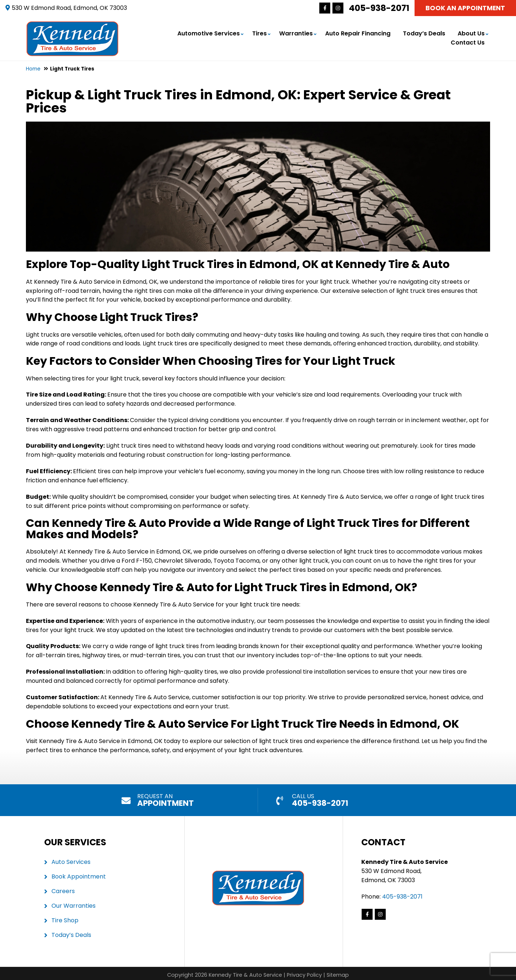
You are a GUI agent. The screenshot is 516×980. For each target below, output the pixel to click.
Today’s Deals (424, 33)
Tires (259, 33)
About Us (471, 33)
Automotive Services (209, 33)
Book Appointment (79, 875)
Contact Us (468, 42)
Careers (63, 889)
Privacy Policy (304, 973)
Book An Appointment (465, 8)
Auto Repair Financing (358, 33)
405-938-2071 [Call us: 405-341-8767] (379, 8)
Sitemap (338, 973)
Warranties (296, 33)
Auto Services (71, 860)
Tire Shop (65, 918)
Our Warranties (74, 904)
